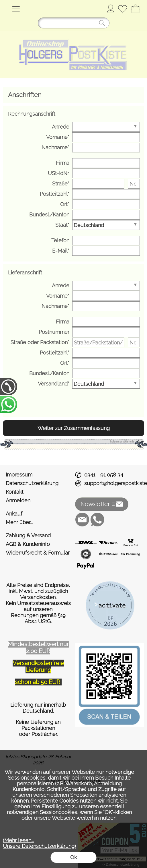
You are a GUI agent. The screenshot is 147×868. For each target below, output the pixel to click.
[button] (16, 9)
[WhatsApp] (97, 520)
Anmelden (110, 9)
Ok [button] (73, 857)
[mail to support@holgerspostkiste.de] (82, 520)
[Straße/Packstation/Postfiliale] (98, 342)
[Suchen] (74, 23)
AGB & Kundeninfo (28, 544)
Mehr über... (19, 522)
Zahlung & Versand (28, 535)
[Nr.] (134, 184)
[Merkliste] (122, 9)
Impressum (19, 475)
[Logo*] (73, 34)
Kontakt (15, 492)
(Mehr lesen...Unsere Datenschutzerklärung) (39, 843)
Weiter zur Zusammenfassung (74, 428)
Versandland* (54, 384)
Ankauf (14, 514)
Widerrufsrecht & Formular (38, 553)
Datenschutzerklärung (32, 483)
